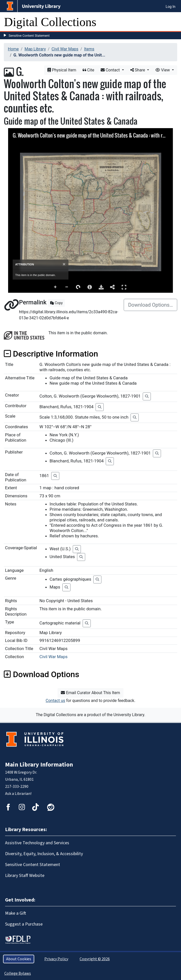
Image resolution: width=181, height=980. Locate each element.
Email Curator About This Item (90, 693)
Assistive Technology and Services (37, 843)
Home (13, 49)
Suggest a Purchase (24, 924)
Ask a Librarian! (18, 794)
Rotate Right (78, 287)
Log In (171, 7)
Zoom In (56, 287)
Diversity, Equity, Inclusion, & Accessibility (44, 854)
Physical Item (62, 70)
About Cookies (19, 959)
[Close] (64, 264)
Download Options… (150, 305)
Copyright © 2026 (95, 959)
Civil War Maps (65, 49)
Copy (56, 303)
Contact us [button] (55, 701)
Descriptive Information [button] (51, 354)
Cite (88, 70)
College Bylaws (18, 973)
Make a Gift (16, 913)
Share (138, 70)
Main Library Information (39, 765)
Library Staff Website (25, 876)
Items (89, 49)
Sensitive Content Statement (29, 36)
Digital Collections (50, 22)
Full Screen (124, 287)
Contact (111, 70)
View (163, 70)
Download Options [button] (41, 674)
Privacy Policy (56, 959)
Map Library (35, 49)
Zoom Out (67, 287)
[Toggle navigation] (174, 22)
